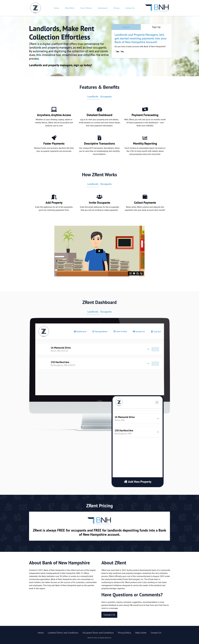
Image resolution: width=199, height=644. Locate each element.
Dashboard (103, 8)
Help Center (141, 633)
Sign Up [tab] (156, 27)
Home (56, 8)
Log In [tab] (126, 27)
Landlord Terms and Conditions (63, 633)
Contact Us (130, 8)
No (122, 51)
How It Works (86, 8)
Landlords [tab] (93, 96)
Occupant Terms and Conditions (98, 633)
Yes (118, 51)
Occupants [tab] (106, 96)
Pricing (116, 8)
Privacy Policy (124, 633)
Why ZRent (70, 8)
